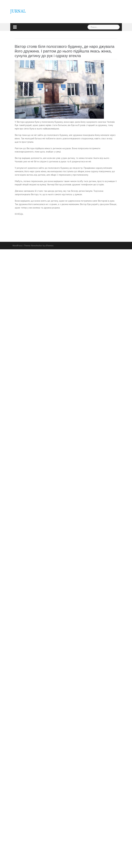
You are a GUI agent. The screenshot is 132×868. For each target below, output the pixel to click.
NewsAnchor (37, 246)
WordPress (17, 246)
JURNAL (18, 11)
